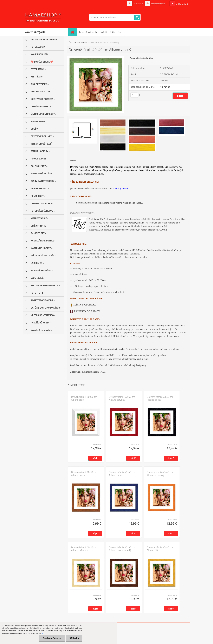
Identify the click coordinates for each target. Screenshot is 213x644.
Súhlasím (74, 638)
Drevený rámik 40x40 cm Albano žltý (160, 549)
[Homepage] (74, 32)
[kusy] (134, 95)
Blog (120, 32)
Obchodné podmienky (88, 32)
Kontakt (103, 32)
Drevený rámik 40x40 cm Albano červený (122, 398)
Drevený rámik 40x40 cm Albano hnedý (84, 474)
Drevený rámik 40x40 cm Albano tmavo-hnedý (122, 549)
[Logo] (43, 17)
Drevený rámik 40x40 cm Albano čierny (160, 398)
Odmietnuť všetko (52, 638)
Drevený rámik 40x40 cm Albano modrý (122, 474)
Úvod (71, 42)
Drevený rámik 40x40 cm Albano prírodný (84, 549)
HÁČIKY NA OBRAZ (85, 305)
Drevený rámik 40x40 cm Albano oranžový (160, 474)
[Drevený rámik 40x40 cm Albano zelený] (96, 57)
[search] (137, 18)
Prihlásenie (138, 4)
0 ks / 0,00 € (182, 4)
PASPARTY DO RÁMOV (87, 311)
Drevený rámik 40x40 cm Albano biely (84, 398)
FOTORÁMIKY (80, 42)
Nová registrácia (158, 4)
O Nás (112, 32)
